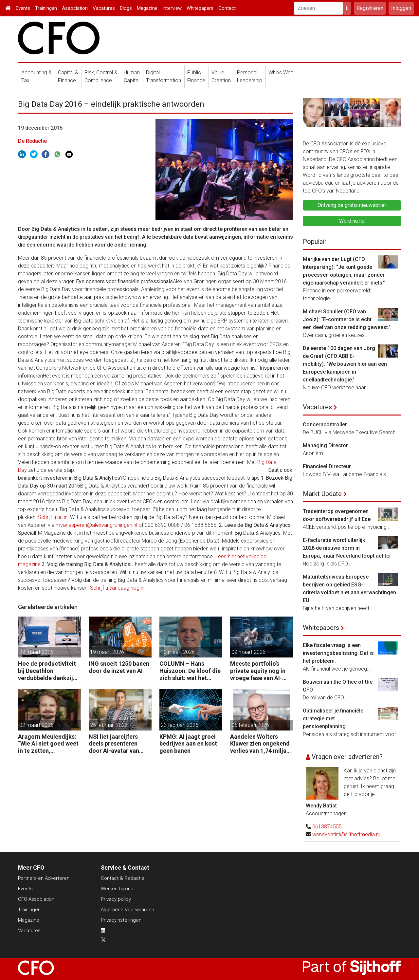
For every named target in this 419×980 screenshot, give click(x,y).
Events (23, 8)
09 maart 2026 (248, 652)
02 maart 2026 (36, 725)
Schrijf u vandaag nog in (117, 588)
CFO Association (36, 899)
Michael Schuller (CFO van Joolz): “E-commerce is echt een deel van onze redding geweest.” (347, 319)
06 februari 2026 (250, 725)
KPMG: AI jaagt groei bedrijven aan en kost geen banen (188, 744)
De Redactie (32, 141)
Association (75, 8)
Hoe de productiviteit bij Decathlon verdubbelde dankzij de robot (47, 671)
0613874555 (327, 827)
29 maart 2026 (36, 652)
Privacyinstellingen (121, 920)
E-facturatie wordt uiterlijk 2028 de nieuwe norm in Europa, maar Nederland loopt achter (347, 548)
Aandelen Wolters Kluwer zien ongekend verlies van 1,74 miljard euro (261, 744)
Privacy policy (116, 899)
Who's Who (281, 73)
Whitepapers (200, 8)
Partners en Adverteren (44, 878)
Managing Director (325, 445)
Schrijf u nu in (53, 517)
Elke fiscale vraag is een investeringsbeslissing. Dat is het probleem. (338, 653)
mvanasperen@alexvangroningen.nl (96, 525)
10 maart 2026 (178, 652)
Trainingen (46, 8)
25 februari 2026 (109, 725)
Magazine (147, 8)
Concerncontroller (325, 425)
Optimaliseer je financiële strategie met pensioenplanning (333, 719)
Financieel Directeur (327, 466)
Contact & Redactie (123, 878)
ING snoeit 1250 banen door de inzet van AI (119, 667)
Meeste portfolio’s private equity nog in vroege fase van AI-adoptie (258, 671)
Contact (227, 8)
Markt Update (322, 494)
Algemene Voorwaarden (128, 910)
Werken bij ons (117, 889)
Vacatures (104, 8)
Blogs (126, 8)
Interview (172, 8)
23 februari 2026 (180, 725)
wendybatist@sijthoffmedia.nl (346, 834)
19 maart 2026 (107, 652)
